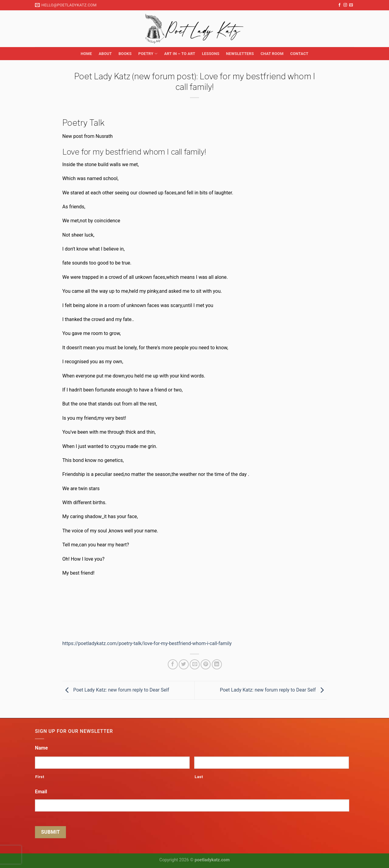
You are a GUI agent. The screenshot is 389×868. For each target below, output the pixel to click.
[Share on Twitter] (184, 664)
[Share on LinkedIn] (217, 664)
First (40, 777)
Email (41, 792)
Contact (299, 54)
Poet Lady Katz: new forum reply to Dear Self (116, 690)
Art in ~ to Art (180, 54)
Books (125, 54)
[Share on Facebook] (173, 664)
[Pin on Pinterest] (206, 664)
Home (86, 54)
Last (199, 777)
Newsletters (240, 54)
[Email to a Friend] (195, 664)
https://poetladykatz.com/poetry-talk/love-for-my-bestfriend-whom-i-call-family (147, 643)
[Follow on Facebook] (339, 5)
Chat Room (272, 54)
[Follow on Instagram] (345, 5)
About (105, 54)
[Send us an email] (351, 5)
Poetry (148, 54)
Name (41, 748)
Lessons (210, 54)
